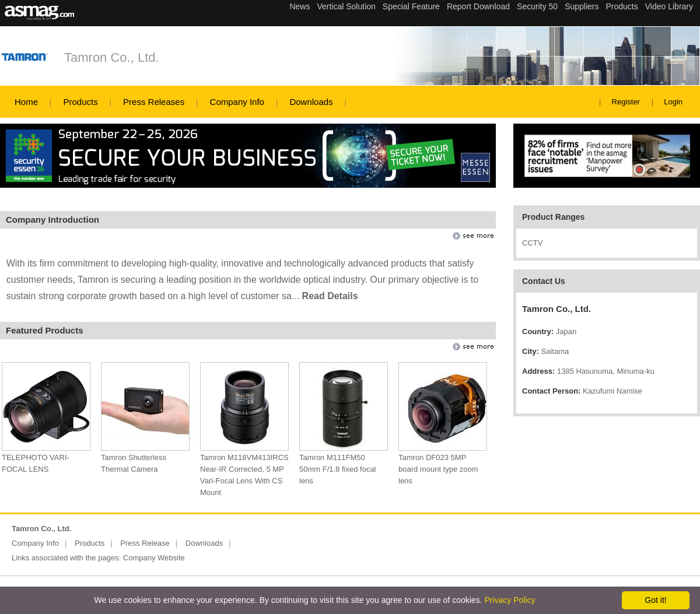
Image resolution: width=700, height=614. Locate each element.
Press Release (145, 543)
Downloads (311, 102)
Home (26, 102)
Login (673, 102)
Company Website (154, 558)
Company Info (237, 102)
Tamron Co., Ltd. (112, 57)
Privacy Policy (510, 600)
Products (80, 102)
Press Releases (154, 102)
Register (626, 102)
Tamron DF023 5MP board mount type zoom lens (438, 469)
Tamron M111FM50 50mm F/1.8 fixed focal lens (338, 469)
